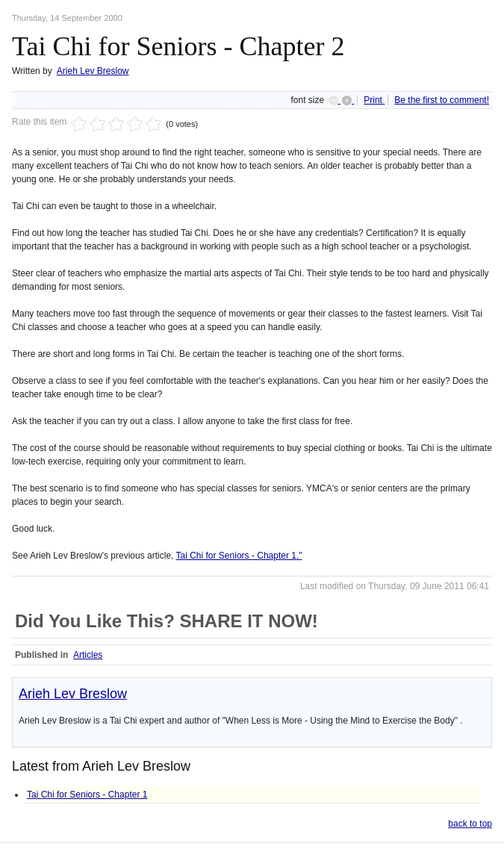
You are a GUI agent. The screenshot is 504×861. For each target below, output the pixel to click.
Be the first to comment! (442, 100)
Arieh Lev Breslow (93, 71)
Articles (88, 655)
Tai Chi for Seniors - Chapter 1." (239, 556)
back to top (470, 824)
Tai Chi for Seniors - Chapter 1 (87, 795)
